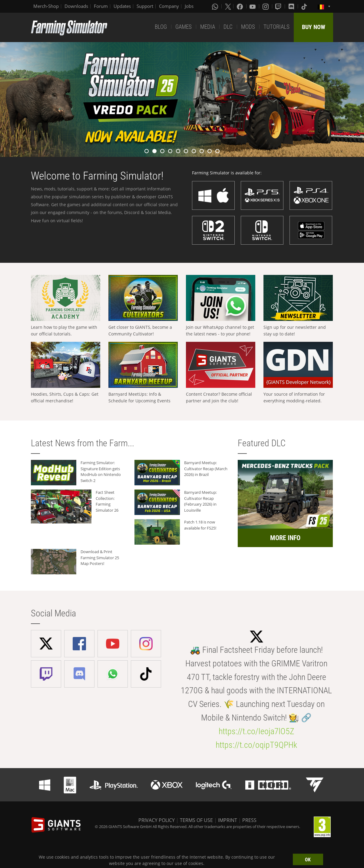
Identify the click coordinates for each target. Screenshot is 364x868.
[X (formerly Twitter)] (228, 6)
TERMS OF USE (196, 820)
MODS (248, 27)
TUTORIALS (276, 27)
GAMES (184, 27)
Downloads (76, 6)
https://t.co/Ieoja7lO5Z (256, 731)
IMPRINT (228, 820)
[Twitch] (279, 6)
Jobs (189, 6)
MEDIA (208, 27)
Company (169, 6)
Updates (122, 6)
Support (145, 6)
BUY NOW (314, 27)
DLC (228, 27)
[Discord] (292, 6)
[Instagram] (266, 6)
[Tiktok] (305, 6)
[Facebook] (240, 6)
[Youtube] (253, 6)
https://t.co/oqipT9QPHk (256, 745)
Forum (101, 6)
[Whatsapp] (216, 6)
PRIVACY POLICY (157, 820)
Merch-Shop (46, 6)
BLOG (161, 27)
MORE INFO (285, 538)
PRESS (249, 820)
